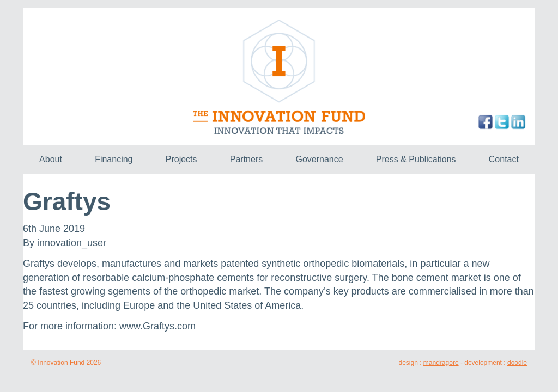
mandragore (441, 363)
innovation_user (72, 243)
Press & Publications (416, 159)
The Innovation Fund (279, 77)
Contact (504, 159)
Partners (246, 159)
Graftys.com (169, 326)
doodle (517, 363)
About (51, 159)
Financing (114, 159)
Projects (181, 159)
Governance (319, 159)
